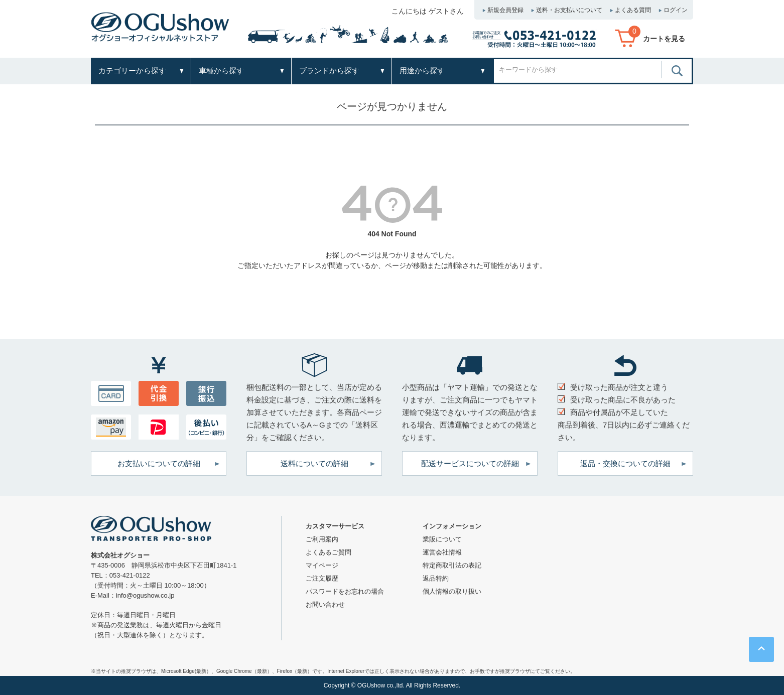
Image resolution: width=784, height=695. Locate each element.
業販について (442, 539)
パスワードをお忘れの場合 (345, 591)
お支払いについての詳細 (159, 463)
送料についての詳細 (314, 463)
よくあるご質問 (329, 552)
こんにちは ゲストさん (428, 11)
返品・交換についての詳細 (625, 463)
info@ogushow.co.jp (145, 595)
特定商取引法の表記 (452, 565)
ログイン (676, 10)
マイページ (322, 565)
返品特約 (436, 578)
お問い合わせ (325, 604)
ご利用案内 (322, 539)
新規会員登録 (505, 10)
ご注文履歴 (322, 578)
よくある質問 (633, 10)
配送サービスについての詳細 (470, 463)
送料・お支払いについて (569, 10)
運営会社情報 (442, 552)
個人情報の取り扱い (452, 591)
